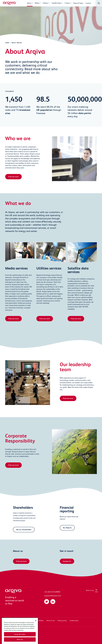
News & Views (78, 3)
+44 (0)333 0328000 (52, 592)
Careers (67, 3)
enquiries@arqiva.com (53, 596)
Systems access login (12, 620)
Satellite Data (56, 3)
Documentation (27, 620)
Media (37, 3)
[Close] (36, 626)
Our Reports (67, 528)
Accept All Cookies (20, 640)
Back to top (90, 590)
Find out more (13, 177)
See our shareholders (24, 529)
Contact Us (67, 561)
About (29, 3)
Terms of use (51, 620)
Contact (88, 3)
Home (7, 43)
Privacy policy (62, 620)
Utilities (45, 3)
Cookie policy (74, 620)
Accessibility (39, 620)
